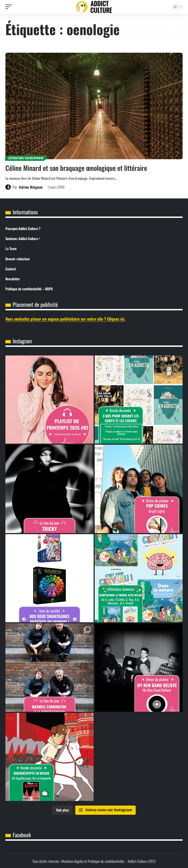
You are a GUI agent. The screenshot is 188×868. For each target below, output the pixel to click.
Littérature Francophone (26, 158)
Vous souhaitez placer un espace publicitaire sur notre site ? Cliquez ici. (65, 319)
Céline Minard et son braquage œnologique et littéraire (76, 168)
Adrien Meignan (31, 187)
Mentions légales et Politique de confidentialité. (93, 861)
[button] (10, 7)
